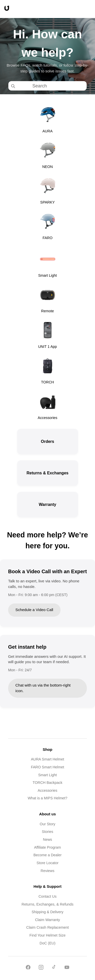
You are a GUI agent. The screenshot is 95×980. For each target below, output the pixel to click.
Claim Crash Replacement (48, 927)
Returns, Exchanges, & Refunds (48, 904)
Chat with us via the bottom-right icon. (43, 688)
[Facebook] (28, 968)
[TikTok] (54, 968)
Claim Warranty (48, 920)
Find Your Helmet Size (47, 935)
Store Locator (47, 863)
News (48, 839)
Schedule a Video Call (34, 610)
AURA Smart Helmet (48, 759)
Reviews (47, 871)
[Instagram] (41, 968)
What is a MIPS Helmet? (48, 798)
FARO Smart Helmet (48, 767)
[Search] (52, 86)
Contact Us (48, 896)
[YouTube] (67, 968)
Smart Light (48, 775)
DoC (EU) (47, 943)
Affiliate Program (47, 847)
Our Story (48, 824)
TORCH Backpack (48, 783)
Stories (48, 832)
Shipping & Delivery (48, 912)
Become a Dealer (48, 855)
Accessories (48, 790)
